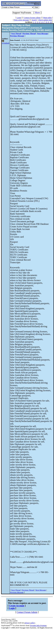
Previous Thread (28, 590)
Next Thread (16, 590)
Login (19, 18)
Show (37, 13)
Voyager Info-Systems (38, 625)
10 (51, 22)
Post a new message (22, 20)
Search (34, 20)
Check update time (45, 20)
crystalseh (6, 43)
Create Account (17, 606)
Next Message (41, 590)
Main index (48, 18)
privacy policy (30, 623)
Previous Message (17, 592)
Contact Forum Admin (32, 18)
